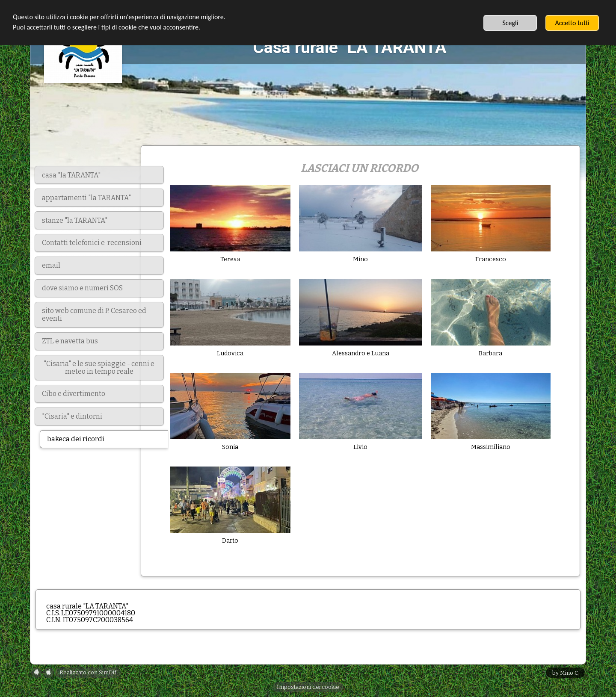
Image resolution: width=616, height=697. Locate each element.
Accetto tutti (572, 23)
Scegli (510, 23)
